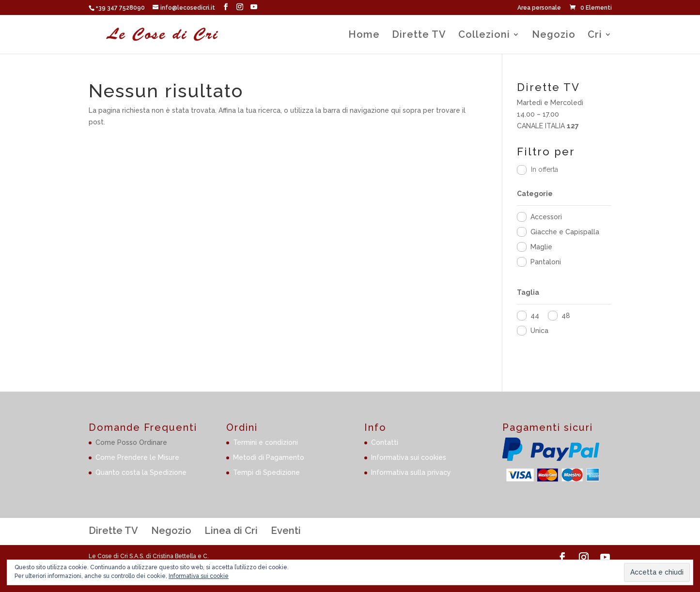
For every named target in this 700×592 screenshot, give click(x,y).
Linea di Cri (231, 531)
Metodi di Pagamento (269, 457)
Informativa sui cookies (409, 457)
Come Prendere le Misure (137, 457)
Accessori (546, 217)
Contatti (385, 442)
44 (535, 316)
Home (364, 36)
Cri (595, 36)
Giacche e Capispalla (565, 232)
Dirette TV (419, 36)
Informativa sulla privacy (411, 472)
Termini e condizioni (265, 442)
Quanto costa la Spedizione (141, 472)
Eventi (286, 531)
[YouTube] (254, 7)
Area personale (539, 8)
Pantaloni (546, 262)
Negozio (554, 36)
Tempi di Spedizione (266, 472)
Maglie (541, 247)
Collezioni (484, 36)
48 (566, 316)
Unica (539, 331)
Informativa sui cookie (199, 576)
